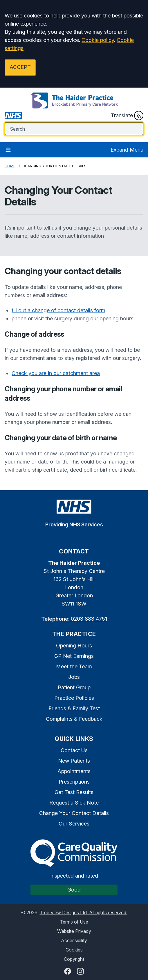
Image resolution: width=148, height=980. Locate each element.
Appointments (74, 771)
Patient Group (74, 687)
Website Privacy (74, 931)
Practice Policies (74, 698)
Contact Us (74, 750)
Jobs (74, 677)
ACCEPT (20, 67)
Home (10, 166)
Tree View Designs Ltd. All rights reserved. (84, 912)
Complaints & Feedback (74, 719)
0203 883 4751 (89, 619)
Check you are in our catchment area (56, 373)
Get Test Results (74, 792)
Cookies (74, 950)
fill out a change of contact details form (58, 310)
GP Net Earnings (74, 656)
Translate (127, 116)
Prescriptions (74, 782)
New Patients (74, 761)
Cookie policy (98, 40)
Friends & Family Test (74, 708)
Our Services (74, 824)
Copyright (74, 959)
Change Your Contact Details (74, 813)
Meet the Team (74, 666)
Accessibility (74, 940)
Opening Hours (74, 646)
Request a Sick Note (74, 803)
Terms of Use (74, 922)
